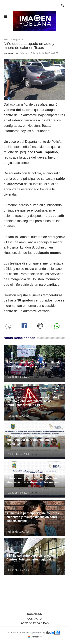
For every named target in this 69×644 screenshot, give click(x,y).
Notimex (8, 53)
